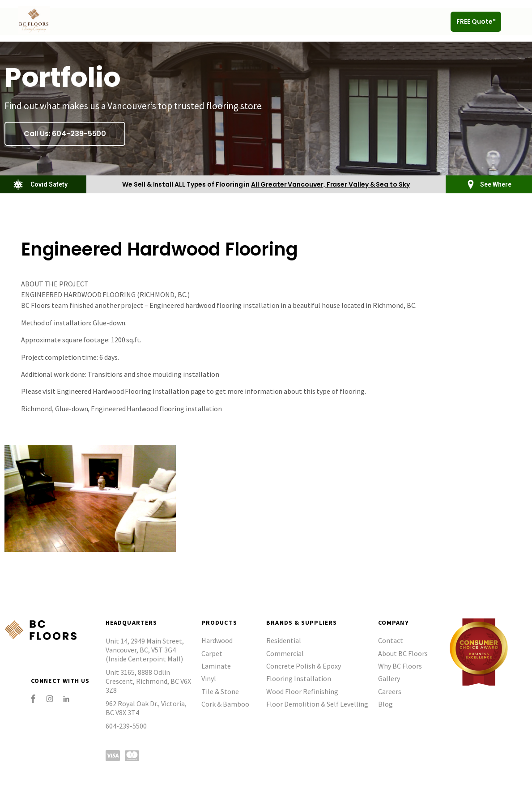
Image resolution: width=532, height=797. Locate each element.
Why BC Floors (400, 666)
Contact (391, 640)
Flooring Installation (299, 678)
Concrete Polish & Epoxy (304, 666)
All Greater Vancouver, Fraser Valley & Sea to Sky (330, 184)
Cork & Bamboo (225, 704)
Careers (390, 691)
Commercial (285, 653)
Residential (284, 640)
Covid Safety (49, 184)
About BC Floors (403, 653)
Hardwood (217, 640)
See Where (496, 184)
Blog (385, 704)
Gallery (389, 678)
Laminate (216, 666)
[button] (516, 22)
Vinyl (209, 678)
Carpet (212, 653)
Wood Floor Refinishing (302, 691)
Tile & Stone (220, 691)
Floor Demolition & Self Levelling (317, 704)
